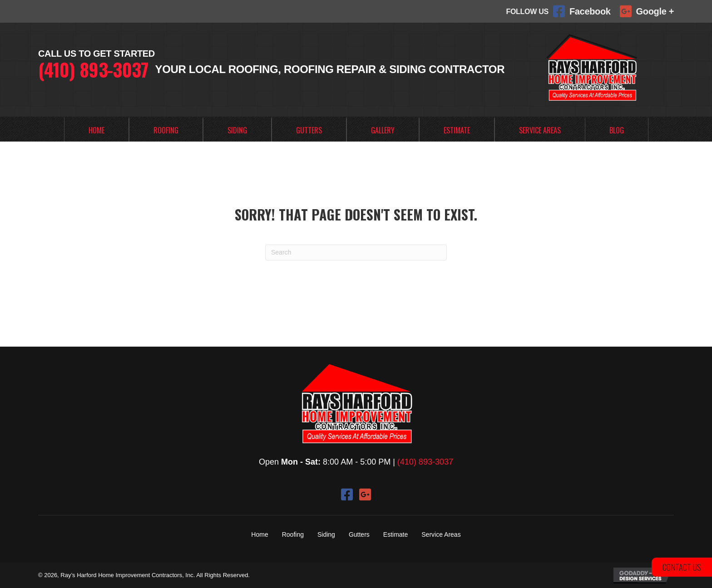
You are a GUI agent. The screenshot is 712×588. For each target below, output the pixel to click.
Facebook (590, 11)
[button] (347, 495)
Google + (655, 11)
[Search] (356, 252)
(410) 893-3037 (93, 69)
